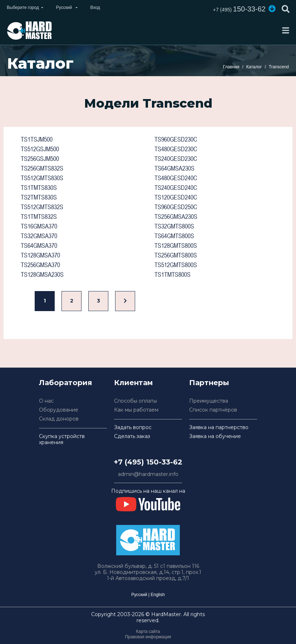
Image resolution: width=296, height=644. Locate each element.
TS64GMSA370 (39, 245)
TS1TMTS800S (172, 274)
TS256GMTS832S (42, 168)
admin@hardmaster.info (148, 474)
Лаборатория (66, 383)
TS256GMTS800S (176, 255)
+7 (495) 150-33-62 (148, 462)
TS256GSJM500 (40, 159)
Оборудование (59, 410)
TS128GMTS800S (176, 245)
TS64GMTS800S (174, 236)
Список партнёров (213, 410)
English (157, 595)
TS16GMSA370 (39, 226)
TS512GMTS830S (42, 178)
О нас (46, 401)
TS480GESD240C (176, 178)
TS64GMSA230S (174, 168)
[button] (272, 9)
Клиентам (134, 383)
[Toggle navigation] (286, 30)
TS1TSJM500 (37, 139)
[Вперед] (125, 301)
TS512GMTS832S (42, 207)
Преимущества (209, 401)
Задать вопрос (133, 427)
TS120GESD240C (176, 197)
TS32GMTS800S (174, 226)
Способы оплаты (135, 401)
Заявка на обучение (215, 436)
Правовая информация (148, 637)
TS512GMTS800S (176, 265)
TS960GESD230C (176, 139)
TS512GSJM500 (40, 149)
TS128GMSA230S (42, 274)
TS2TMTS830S (39, 197)
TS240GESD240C (176, 188)
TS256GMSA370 (40, 265)
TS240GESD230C (176, 159)
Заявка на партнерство (219, 427)
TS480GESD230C (176, 149)
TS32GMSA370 (39, 236)
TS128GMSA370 (40, 255)
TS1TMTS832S (39, 217)
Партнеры (209, 383)
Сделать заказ (132, 436)
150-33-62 (239, 9)
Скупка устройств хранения (62, 439)
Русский (139, 595)
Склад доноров (59, 419)
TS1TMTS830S (39, 188)
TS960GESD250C (176, 207)
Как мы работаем (136, 410)
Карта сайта (148, 631)
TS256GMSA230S (176, 217)
